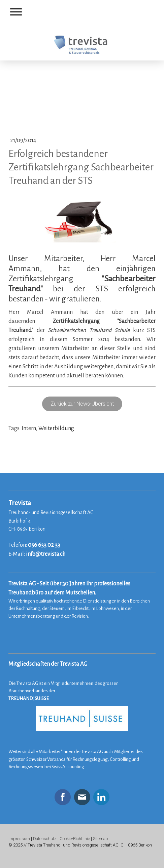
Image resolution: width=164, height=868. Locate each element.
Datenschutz (45, 839)
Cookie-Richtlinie (75, 839)
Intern (29, 428)
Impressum (19, 839)
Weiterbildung (56, 428)
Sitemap (101, 839)
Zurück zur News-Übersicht (82, 404)
